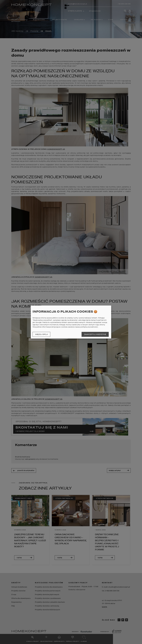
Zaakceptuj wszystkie (95, 334)
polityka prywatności (89, 327)
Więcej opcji (41, 334)
